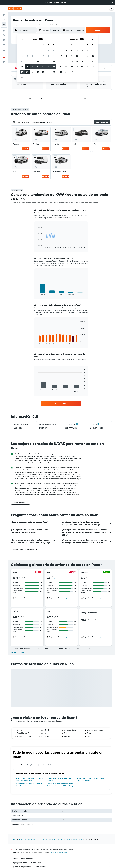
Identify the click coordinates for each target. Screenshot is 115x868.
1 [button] (48, 51)
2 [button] (54, 51)
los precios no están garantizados (61, 852)
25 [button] (27, 72)
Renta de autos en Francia (51, 839)
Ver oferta (25, 149)
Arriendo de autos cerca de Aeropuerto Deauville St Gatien (29, 785)
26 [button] (33, 72)
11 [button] (27, 61)
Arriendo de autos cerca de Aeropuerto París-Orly (60, 779)
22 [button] (48, 67)
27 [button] (38, 72)
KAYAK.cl (14, 839)
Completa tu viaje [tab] (33, 765)
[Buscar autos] (4, 24)
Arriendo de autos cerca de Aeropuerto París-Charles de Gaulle (29, 779)
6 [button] (38, 56)
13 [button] (38, 61)
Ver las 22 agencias (18, 653)
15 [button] (49, 61)
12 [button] (33, 61)
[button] (113, 2)
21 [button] (43, 67)
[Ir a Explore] (4, 31)
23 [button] (54, 67)
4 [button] (27, 56)
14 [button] (43, 61)
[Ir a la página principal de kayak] (15, 8)
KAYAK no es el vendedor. (62, 859)
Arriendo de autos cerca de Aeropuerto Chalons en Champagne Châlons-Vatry (60, 785)
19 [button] (33, 67)
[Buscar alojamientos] (4, 20)
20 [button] (38, 67)
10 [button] (22, 61)
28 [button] (43, 72)
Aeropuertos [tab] (19, 765)
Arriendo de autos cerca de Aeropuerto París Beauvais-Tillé (90, 779)
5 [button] (33, 56)
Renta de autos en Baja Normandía (72, 839)
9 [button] (54, 56)
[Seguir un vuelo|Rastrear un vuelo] (4, 35)
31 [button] (22, 77)
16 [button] (54, 61)
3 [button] (22, 56)
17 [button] (22, 67)
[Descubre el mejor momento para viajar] (4, 40)
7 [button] (43, 56)
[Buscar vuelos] (4, 15)
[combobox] (23, 25)
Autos (21, 839)
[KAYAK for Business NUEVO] (4, 45)
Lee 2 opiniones (57, 579)
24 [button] (22, 72)
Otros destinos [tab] (49, 765)
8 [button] (49, 56)
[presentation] (101, 565)
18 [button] (27, 67)
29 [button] (48, 72)
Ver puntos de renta (36, 598)
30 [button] (54, 72)
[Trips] (4, 51)
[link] (61, 404)
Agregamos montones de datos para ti (62, 863)
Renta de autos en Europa (33, 839)
